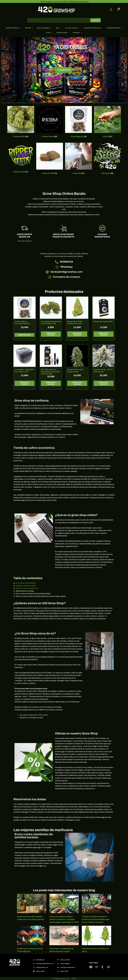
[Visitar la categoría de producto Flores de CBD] (21, 122)
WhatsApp (66, 267)
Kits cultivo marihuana (72, 28)
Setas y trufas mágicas (44, 28)
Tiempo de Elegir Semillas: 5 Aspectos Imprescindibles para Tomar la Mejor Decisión (96, 919)
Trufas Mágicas (65, 964)
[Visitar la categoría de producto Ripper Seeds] (21, 158)
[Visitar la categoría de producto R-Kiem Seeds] (50, 122)
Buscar (96, 20)
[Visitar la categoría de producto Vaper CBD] (79, 159)
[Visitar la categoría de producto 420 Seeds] (107, 159)
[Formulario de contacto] (50, 277)
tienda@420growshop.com (66, 272)
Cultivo (49, 33)
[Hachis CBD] (58, 971)
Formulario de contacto (66, 277)
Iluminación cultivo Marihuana (93, 28)
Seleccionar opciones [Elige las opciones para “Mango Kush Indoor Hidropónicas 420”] (77, 334)
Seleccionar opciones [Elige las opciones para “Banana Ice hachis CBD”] (104, 334)
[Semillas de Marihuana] (58, 967)
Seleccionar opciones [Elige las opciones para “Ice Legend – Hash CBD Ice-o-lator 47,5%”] (24, 383)
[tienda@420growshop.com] (47, 272)
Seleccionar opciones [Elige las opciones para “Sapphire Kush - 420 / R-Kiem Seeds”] (104, 383)
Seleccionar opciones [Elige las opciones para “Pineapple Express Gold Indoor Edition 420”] (51, 334)
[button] (4, 70)
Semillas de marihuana (13, 28)
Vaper (58, 28)
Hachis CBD (64, 971)
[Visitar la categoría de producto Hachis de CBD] (50, 159)
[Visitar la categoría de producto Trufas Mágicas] (79, 122)
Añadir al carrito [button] (25, 335)
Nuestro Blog (40, 971)
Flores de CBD (65, 960)
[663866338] (57, 262)
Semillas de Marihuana (68, 967)
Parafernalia (77, 33)
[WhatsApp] (57, 267)
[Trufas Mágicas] (58, 964)
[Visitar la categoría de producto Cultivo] (107, 122)
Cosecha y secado (63, 33)
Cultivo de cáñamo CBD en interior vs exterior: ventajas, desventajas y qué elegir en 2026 (64, 919)
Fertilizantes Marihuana (114, 28)
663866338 (66, 262)
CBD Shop (29, 28)
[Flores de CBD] (58, 960)
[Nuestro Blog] (34, 971)
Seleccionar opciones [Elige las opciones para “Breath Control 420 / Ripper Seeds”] (77, 383)
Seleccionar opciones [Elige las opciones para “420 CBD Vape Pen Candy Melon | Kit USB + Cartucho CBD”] (51, 383)
